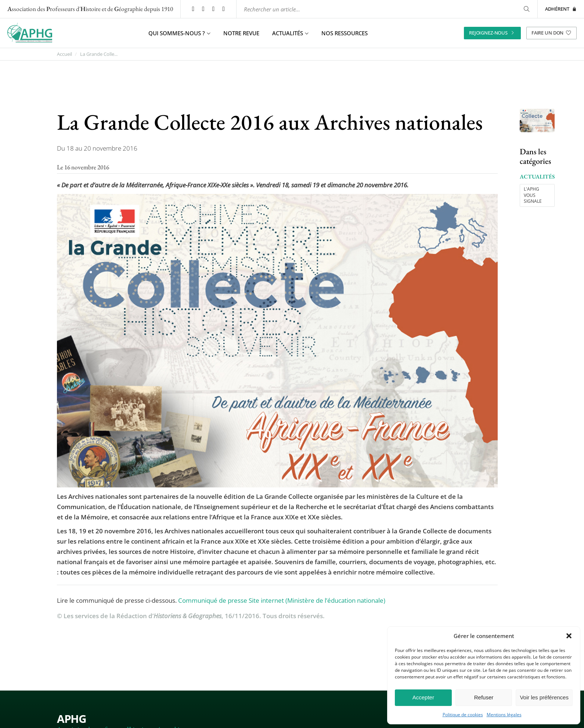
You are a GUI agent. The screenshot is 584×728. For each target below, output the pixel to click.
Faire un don (551, 34)
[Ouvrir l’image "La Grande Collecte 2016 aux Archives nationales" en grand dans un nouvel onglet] (537, 121)
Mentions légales (504, 715)
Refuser (484, 697)
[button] (569, 636)
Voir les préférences (544, 697)
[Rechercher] (527, 9)
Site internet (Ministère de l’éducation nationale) (317, 601)
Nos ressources (345, 34)
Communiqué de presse (213, 601)
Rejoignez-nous (492, 34)
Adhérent (561, 9)
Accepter (423, 697)
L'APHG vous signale (533, 196)
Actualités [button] (290, 34)
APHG (71, 719)
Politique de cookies (463, 715)
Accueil (64, 55)
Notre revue (241, 34)
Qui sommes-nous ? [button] (179, 34)
